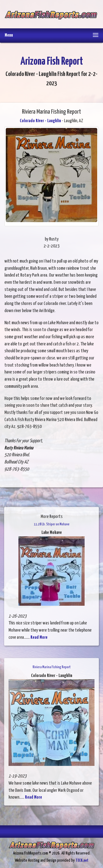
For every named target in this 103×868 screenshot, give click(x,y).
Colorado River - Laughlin (40, 121)
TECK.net (82, 860)
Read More (39, 638)
